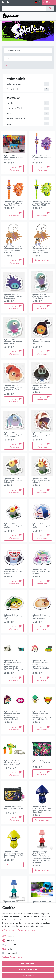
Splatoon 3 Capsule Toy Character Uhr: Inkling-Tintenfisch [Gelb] (42, 203)
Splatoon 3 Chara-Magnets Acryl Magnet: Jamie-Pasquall (13, 435)
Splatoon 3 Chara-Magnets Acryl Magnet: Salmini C (13, 480)
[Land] (36, 2)
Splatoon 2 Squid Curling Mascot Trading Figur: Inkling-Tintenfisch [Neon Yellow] (14, 854)
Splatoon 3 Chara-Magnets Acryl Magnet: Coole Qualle (41, 296)
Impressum (31, 930)
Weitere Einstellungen (12, 957)
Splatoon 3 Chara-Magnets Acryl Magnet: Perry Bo (41, 435)
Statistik (10, 941)
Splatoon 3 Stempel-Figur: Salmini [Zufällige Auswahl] (14, 158)
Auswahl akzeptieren (28, 969)
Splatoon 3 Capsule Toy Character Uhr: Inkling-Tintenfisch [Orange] (13, 203)
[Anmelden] (3, 2)
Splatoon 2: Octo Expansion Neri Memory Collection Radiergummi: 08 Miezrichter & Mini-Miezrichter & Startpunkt (14, 665)
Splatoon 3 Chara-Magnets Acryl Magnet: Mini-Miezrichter (41, 617)
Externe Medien (14, 945)
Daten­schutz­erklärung (13, 930)
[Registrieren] (8, 2)
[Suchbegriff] (24, 8)
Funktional (12, 953)
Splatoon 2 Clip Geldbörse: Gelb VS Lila (42, 762)
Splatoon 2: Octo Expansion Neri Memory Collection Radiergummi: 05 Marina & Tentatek (14, 715)
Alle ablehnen (28, 975)
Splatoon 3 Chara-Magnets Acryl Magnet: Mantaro (13, 571)
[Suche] (50, 8)
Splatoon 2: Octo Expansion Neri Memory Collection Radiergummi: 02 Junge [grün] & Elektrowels (42, 715)
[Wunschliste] (40, 2)
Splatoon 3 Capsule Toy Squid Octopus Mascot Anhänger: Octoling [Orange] (13, 250)
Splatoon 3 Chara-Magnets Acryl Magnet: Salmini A (13, 526)
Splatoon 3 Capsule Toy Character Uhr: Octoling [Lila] (42, 158)
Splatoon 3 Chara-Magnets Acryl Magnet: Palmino (41, 387)
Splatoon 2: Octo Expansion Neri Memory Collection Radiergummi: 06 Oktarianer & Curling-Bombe (42, 665)
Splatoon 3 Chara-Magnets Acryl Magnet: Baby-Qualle (13, 342)
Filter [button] (9, 65)
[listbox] (14, 144)
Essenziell (11, 936)
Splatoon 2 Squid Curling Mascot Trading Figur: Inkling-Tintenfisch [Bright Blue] (42, 809)
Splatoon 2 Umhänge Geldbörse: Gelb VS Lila (14, 807)
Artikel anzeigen (42, 260)
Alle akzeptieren (28, 963)
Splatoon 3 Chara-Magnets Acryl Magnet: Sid (41, 342)
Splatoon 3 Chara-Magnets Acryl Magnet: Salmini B (41, 480)
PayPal (10, 949)
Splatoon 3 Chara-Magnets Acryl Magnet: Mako (41, 526)
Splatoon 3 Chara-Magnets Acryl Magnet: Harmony (41, 571)
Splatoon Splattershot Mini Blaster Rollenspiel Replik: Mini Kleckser (13, 763)
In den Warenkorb (15, 169)
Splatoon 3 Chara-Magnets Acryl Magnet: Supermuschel (13, 296)
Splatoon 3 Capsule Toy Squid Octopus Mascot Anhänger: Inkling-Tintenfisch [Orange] (42, 250)
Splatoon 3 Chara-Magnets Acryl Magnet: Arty (13, 617)
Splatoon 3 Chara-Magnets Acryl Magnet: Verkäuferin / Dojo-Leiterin (13, 388)
